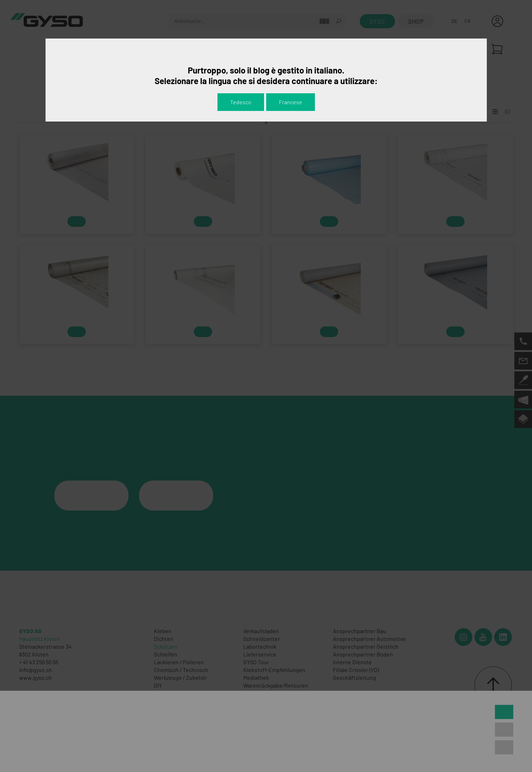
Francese (291, 102)
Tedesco (241, 102)
